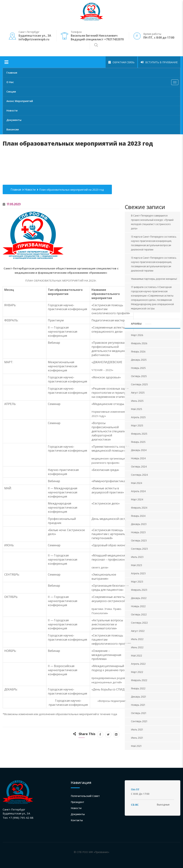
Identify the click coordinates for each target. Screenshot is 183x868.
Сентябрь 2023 (139, 549)
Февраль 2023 (139, 590)
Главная (12, 73)
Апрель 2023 (138, 573)
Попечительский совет (85, 796)
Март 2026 (137, 335)
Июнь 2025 (137, 401)
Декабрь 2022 (139, 598)
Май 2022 (137, 656)
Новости (12, 110)
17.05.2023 (12, 204)
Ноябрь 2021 (138, 705)
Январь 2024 (138, 516)
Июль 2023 (137, 557)
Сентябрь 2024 (139, 475)
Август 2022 (138, 631)
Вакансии (13, 129)
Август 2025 (138, 393)
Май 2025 (137, 409)
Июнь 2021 (137, 738)
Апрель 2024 (138, 491)
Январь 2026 (138, 351)
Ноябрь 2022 (138, 606)
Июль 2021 (137, 729)
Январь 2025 (138, 442)
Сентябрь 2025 (139, 384)
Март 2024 (137, 499)
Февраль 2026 (139, 343)
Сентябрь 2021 (139, 721)
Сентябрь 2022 (139, 623)
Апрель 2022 (138, 664)
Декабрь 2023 (139, 524)
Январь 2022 (138, 688)
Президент (77, 802)
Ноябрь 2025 (138, 368)
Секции (11, 92)
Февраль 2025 (139, 434)
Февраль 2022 (139, 680)
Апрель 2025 (138, 417)
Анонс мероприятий (20, 101)
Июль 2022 (137, 639)
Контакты (77, 820)
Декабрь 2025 (139, 360)
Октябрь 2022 (139, 614)
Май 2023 (137, 565)
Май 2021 (136, 746)
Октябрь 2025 (139, 376)
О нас (93, 83)
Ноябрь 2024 (138, 458)
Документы (14, 120)
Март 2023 (137, 582)
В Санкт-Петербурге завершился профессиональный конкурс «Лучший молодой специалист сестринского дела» (152, 222)
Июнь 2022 (137, 647)
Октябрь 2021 (139, 713)
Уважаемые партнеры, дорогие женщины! (154, 279)
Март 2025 (137, 425)
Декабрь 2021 (139, 697)
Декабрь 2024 (139, 450)
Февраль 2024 (139, 508)
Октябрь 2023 (139, 540)
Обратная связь (121, 62)
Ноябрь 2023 (138, 532)
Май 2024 (137, 483)
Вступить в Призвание (159, 62)
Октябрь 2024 (139, 467)
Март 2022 (137, 672)
